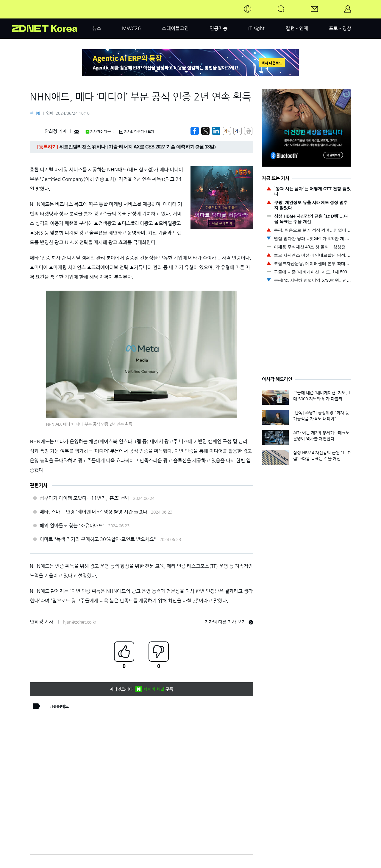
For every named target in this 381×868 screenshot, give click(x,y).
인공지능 (218, 28)
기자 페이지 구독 (100, 132)
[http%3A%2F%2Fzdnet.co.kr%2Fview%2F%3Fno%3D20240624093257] (216, 131)
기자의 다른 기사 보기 (229, 622)
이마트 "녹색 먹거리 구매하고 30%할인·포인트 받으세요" (98, 539)
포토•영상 (340, 28)
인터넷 (35, 113)
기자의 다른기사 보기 (137, 132)
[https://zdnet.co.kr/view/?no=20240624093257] (195, 131)
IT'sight (256, 28)
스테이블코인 (175, 28)
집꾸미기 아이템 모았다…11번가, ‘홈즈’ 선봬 (85, 498)
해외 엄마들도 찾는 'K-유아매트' (72, 526)
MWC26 (131, 28)
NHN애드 (60, 706)
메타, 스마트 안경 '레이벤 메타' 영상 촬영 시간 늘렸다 (93, 512)
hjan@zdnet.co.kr (80, 622)
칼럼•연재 (297, 28)
